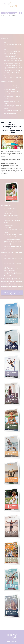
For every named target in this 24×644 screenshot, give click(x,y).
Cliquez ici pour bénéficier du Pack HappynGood (12, 293)
